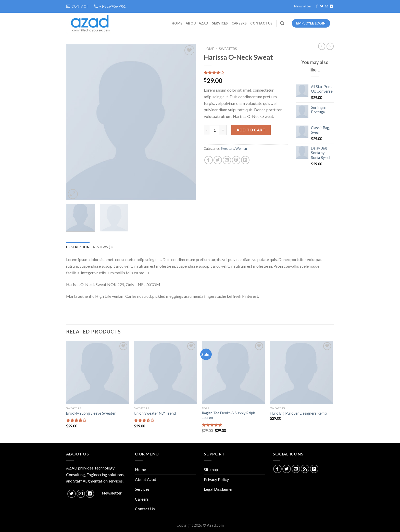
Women (241, 149)
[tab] (78, 247)
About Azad (197, 23)
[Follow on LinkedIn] (331, 6)
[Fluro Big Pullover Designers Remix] (301, 372)
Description (78, 247)
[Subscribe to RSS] (305, 469)
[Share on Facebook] (209, 160)
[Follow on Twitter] (322, 6)
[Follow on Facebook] (317, 6)
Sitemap (211, 469)
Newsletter (303, 6)
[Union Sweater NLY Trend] (165, 372)
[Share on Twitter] (218, 160)
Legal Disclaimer (218, 489)
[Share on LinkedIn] (245, 160)
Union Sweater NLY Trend (155, 413)
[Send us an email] (327, 6)
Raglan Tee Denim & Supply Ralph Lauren (228, 415)
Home (177, 23)
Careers (239, 23)
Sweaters (228, 49)
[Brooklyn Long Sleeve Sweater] (98, 372)
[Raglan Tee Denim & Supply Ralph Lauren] (233, 372)
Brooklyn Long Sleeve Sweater (91, 413)
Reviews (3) (103, 247)
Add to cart (251, 130)
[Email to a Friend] (227, 160)
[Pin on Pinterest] (236, 160)
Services (220, 23)
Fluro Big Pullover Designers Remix (298, 413)
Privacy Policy (216, 479)
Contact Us (261, 23)
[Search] (282, 23)
